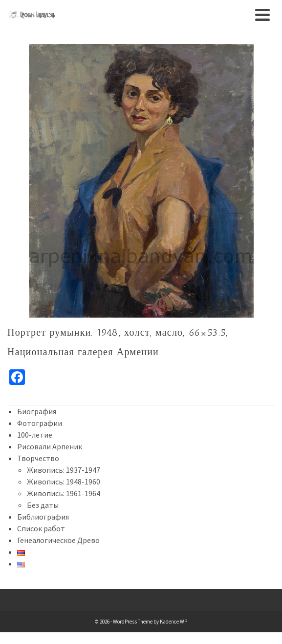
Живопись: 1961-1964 (64, 493)
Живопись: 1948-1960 (64, 482)
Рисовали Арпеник (50, 446)
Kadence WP (174, 622)
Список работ (41, 528)
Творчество (38, 458)
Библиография (43, 517)
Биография (37, 411)
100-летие (35, 435)
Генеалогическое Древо (58, 540)
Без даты (43, 505)
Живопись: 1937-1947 (64, 470)
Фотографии (40, 423)
